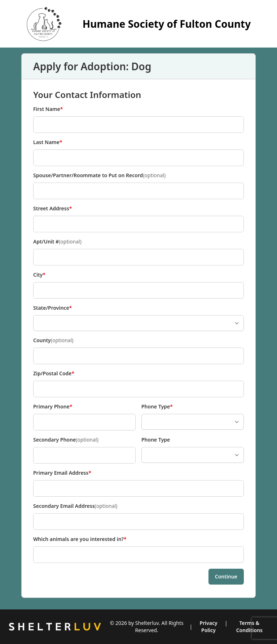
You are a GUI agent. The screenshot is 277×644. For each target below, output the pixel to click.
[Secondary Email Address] (138, 522)
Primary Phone (53, 407)
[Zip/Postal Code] (138, 389)
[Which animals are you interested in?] (138, 555)
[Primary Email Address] (138, 488)
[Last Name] (138, 158)
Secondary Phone (66, 440)
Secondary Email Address (75, 506)
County (53, 340)
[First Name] (138, 125)
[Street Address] (138, 224)
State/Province (52, 308)
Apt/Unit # (57, 242)
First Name (48, 109)
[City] (138, 290)
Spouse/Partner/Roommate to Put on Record (99, 175)
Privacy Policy (208, 627)
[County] (138, 356)
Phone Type (157, 407)
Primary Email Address (62, 473)
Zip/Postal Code (54, 374)
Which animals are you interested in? (80, 539)
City (45, 275)
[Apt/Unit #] (138, 257)
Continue (226, 576)
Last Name (48, 142)
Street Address (52, 209)
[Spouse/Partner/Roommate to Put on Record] (138, 191)
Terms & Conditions (249, 627)
